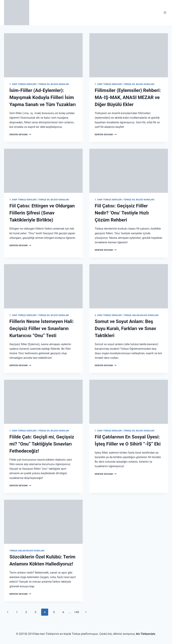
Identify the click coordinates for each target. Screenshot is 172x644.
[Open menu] (165, 13)
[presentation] (43, 55)
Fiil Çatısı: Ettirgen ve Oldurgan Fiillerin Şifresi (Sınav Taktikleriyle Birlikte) (42, 213)
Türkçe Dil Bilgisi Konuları (54, 84)
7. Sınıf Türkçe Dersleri (23, 84)
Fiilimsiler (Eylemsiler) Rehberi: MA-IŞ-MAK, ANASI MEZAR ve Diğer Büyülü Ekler (128, 97)
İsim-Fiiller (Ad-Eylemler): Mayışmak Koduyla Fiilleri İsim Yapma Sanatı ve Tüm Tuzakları (43, 97)
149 (77, 612)
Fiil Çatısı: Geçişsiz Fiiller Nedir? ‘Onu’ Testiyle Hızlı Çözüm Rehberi (122, 213)
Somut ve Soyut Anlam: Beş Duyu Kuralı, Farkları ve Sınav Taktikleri (125, 328)
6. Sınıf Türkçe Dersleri (108, 315)
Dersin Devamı (20, 134)
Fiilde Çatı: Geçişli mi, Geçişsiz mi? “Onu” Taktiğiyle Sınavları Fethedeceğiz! (42, 444)
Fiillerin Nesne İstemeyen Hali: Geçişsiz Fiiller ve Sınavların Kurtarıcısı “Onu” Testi (42, 328)
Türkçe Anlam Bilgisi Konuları (141, 315)
